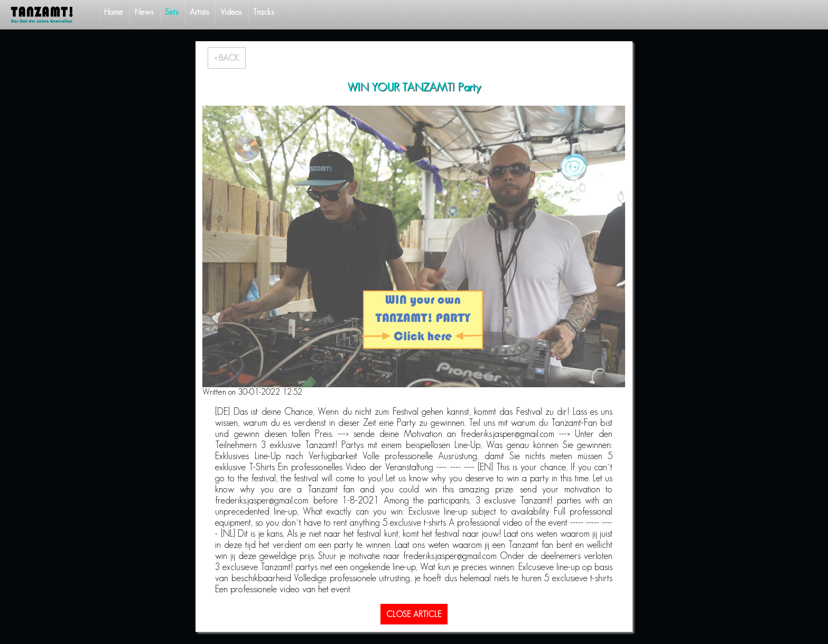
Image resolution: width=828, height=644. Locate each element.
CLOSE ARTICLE (414, 614)
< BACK (227, 58)
